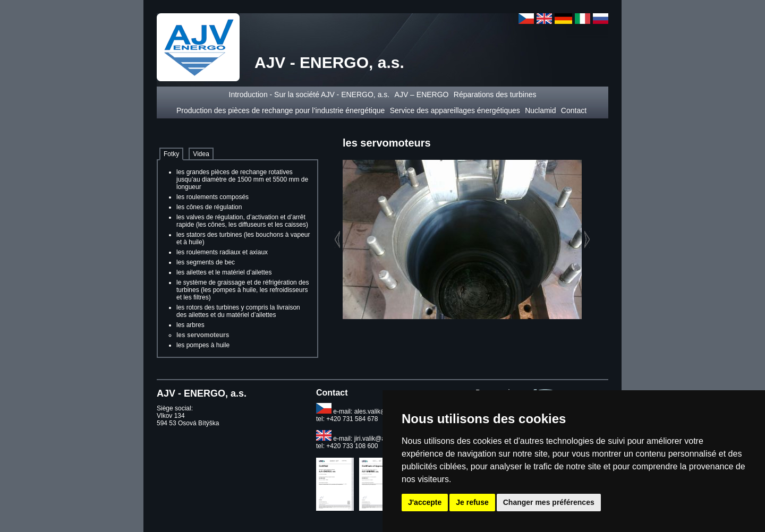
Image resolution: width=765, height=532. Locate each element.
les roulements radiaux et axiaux (222, 252)
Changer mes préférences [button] (549, 502)
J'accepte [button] (425, 502)
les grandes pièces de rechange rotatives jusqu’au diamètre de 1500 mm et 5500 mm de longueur (242, 179)
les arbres (190, 325)
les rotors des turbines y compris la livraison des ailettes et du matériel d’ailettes (238, 311)
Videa (201, 154)
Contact (575, 110)
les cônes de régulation (209, 207)
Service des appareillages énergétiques (455, 110)
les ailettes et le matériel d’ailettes (224, 272)
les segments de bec (206, 262)
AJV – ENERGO (422, 95)
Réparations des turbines (495, 95)
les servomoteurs (203, 335)
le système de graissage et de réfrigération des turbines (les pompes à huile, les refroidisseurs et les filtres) (243, 290)
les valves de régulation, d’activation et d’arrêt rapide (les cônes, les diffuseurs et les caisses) (242, 221)
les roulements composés (212, 197)
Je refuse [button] (472, 502)
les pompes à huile (203, 345)
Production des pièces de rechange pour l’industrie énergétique (280, 110)
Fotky (171, 154)
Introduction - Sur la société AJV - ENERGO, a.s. (309, 95)
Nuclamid (540, 110)
